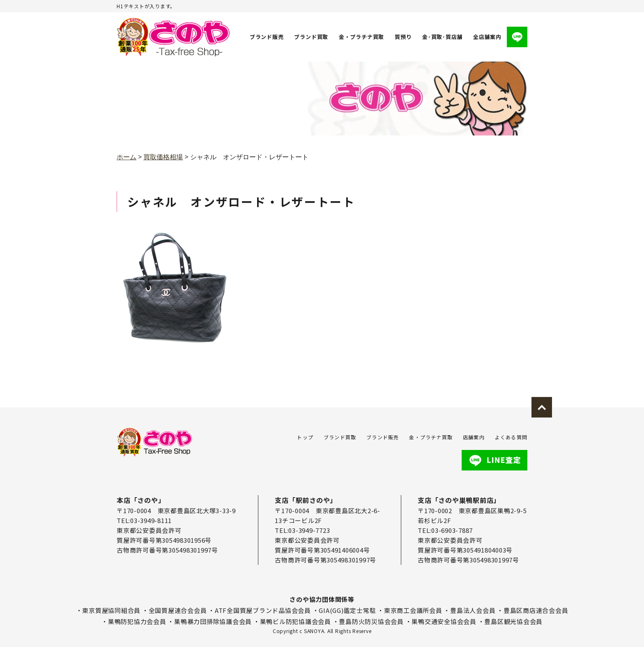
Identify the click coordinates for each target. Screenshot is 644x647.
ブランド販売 (267, 37)
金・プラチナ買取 (361, 37)
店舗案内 (474, 437)
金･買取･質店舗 (442, 37)
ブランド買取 (312, 37)
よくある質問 (511, 437)
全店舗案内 (487, 37)
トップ (305, 437)
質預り (403, 37)
